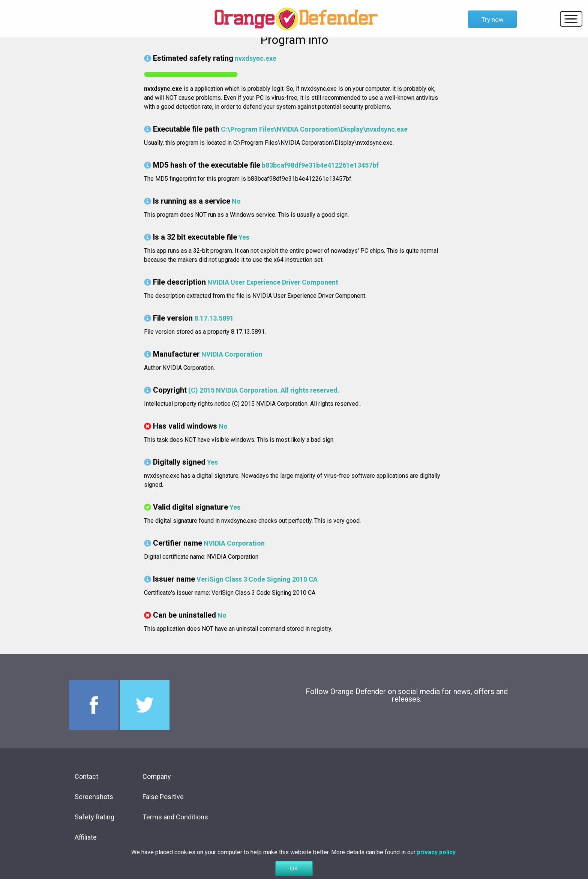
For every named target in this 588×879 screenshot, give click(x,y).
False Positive (163, 797)
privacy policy (436, 862)
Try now (493, 19)
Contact (86, 776)
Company (157, 776)
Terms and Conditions (175, 817)
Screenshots (94, 797)
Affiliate (86, 837)
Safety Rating (94, 817)
